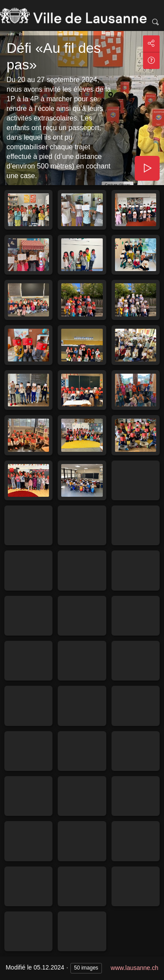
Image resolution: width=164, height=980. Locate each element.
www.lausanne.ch (134, 968)
